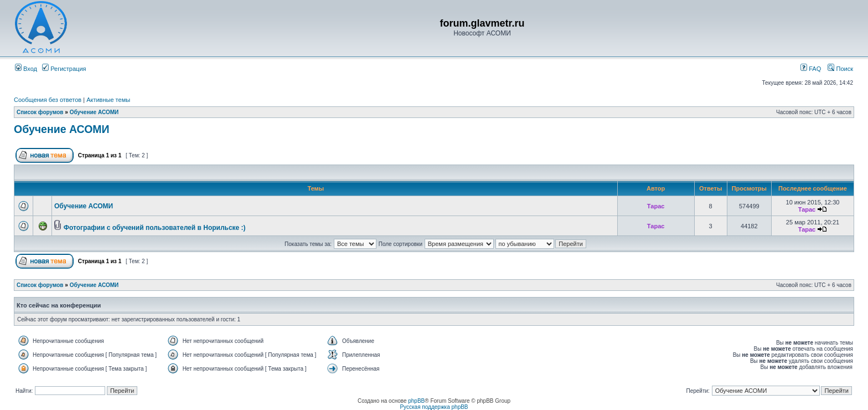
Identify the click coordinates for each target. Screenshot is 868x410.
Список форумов (40, 112)
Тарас (656, 206)
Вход (26, 69)
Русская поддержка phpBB (434, 407)
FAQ (811, 69)
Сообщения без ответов (48, 100)
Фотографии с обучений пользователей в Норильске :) (155, 228)
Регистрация (64, 69)
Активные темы (108, 100)
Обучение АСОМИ (94, 112)
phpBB (416, 401)
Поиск (840, 69)
